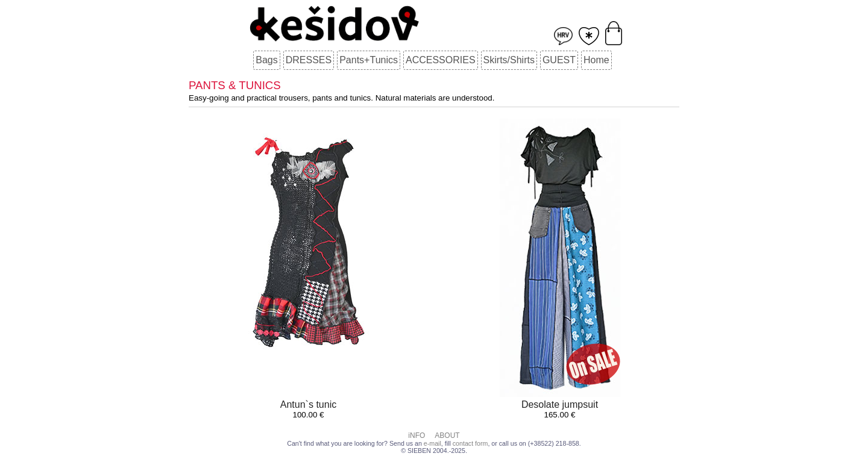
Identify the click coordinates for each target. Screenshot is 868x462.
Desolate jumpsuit (560, 404)
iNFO (417, 435)
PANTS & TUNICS (235, 85)
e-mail (432, 443)
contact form (470, 443)
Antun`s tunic (308, 404)
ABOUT (447, 435)
